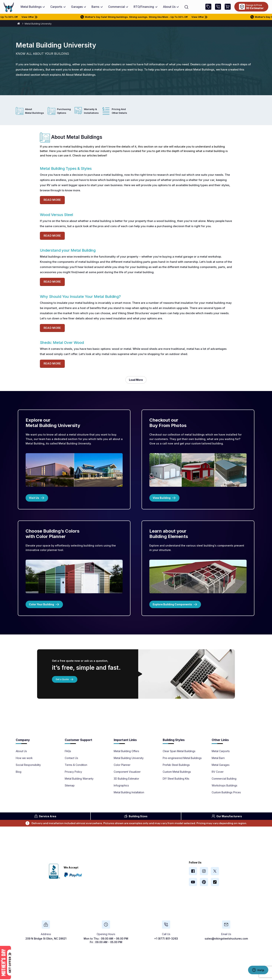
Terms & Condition (76, 765)
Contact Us (71, 758)
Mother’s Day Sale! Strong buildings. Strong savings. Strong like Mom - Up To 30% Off (140, 17)
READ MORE (52, 200)
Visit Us (37, 498)
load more (136, 380)
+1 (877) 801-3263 (166, 939)
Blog (19, 772)
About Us (21, 751)
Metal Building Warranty (79, 779)
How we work (24, 758)
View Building (164, 498)
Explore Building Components (175, 604)
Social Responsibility (28, 765)
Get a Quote (65, 679)
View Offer (37, 17)
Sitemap (70, 786)
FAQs (68, 751)
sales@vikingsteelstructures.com (226, 939)
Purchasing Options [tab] (64, 111)
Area (45, 816)
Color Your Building (44, 604)
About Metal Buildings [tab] (35, 111)
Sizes (136, 816)
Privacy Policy (73, 772)
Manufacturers (227, 816)
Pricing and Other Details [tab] (119, 111)
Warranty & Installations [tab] (91, 111)
